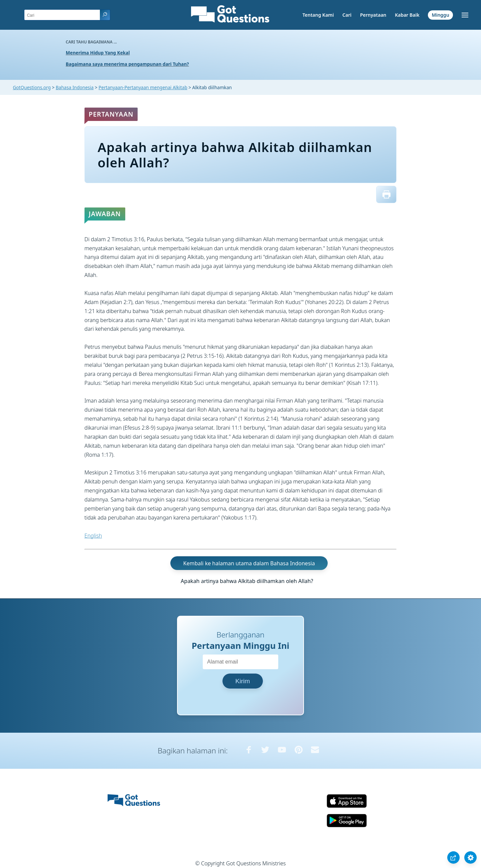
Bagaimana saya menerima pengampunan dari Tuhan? (127, 64)
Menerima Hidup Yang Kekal (98, 53)
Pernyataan (373, 15)
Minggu (440, 15)
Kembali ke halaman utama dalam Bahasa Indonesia (249, 563)
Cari (347, 15)
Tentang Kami (318, 15)
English (93, 536)
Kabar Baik (407, 15)
